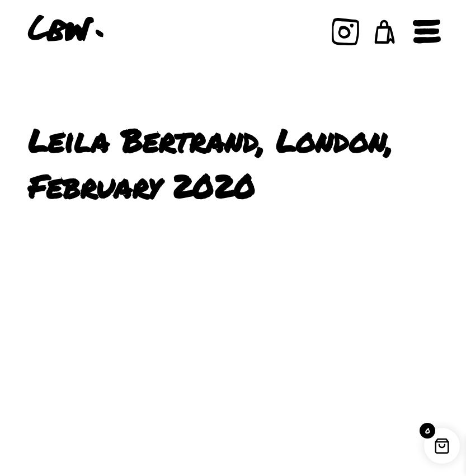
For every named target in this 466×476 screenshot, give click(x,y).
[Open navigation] (427, 32)
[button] (385, 32)
